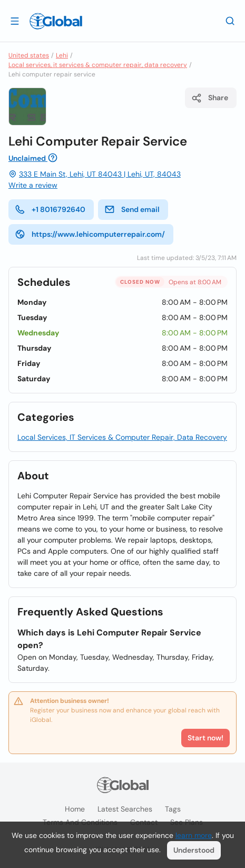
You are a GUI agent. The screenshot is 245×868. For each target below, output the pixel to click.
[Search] (230, 21)
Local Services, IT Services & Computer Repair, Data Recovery (122, 437)
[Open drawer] (15, 21)
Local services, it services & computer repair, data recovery (98, 65)
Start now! (205, 738)
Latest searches (125, 809)
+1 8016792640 (50, 209)
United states (29, 55)
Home (75, 809)
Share (210, 98)
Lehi (62, 55)
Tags (173, 809)
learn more (194, 835)
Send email (132, 209)
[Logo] (56, 21)
